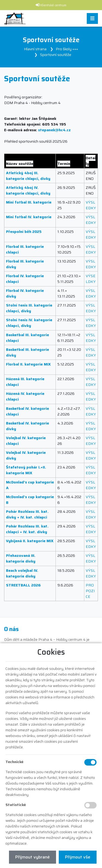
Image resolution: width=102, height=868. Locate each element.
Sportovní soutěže (56, 55)
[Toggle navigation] (92, 19)
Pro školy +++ (67, 49)
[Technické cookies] (90, 762)
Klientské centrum (53, 5)
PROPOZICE (90, 591)
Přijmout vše (78, 857)
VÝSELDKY (91, 279)
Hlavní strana (35, 49)
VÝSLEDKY (91, 205)
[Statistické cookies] (90, 805)
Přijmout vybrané (33, 857)
